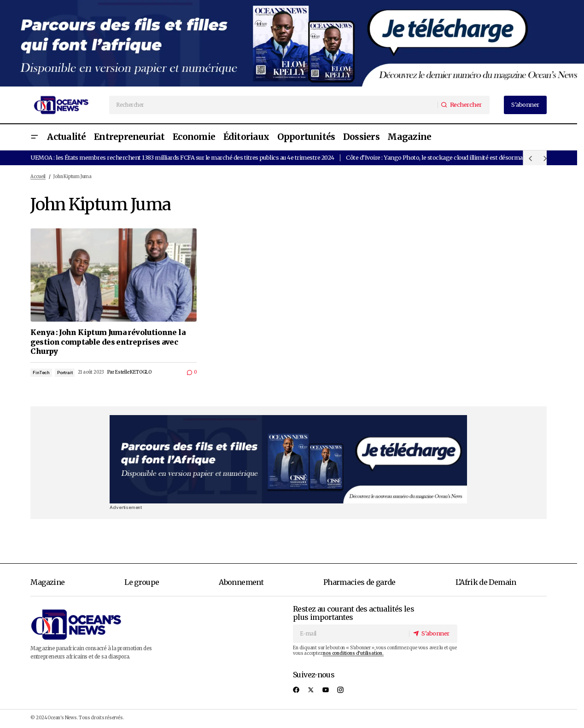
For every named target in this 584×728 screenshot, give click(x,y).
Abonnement (241, 582)
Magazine (47, 582)
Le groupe (142, 582)
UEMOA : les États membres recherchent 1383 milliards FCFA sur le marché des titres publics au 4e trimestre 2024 (182, 157)
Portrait (65, 373)
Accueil (38, 177)
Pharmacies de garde (359, 582)
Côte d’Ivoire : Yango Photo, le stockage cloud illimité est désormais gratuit (446, 157)
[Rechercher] (463, 105)
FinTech (41, 373)
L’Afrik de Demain (486, 582)
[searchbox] (274, 105)
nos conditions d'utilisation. (353, 653)
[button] (34, 137)
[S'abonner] (433, 633)
